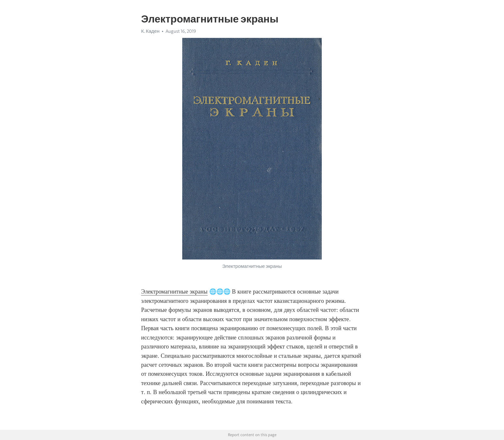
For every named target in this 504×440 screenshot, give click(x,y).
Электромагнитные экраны (174, 292)
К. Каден (150, 31)
